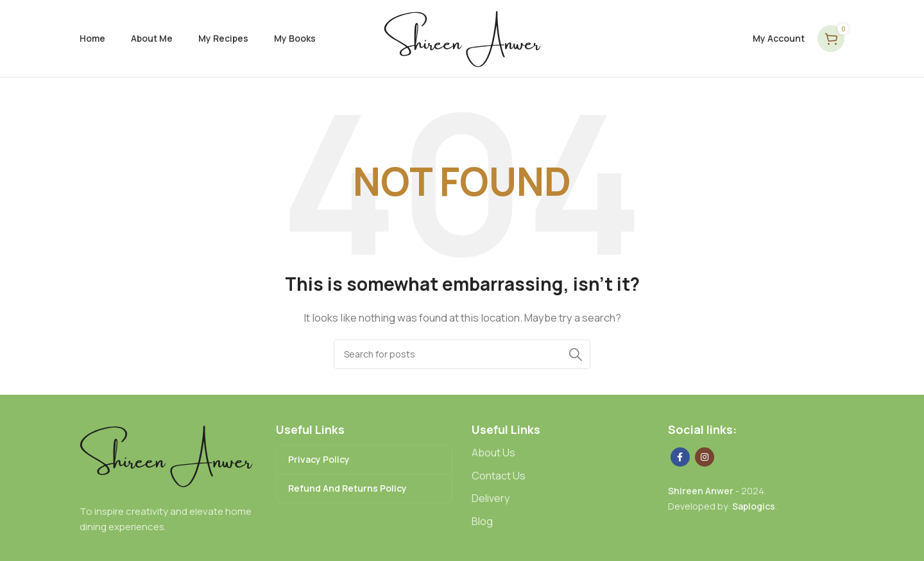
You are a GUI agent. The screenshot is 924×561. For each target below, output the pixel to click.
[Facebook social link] (680, 457)
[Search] (462, 354)
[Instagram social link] (705, 457)
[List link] (560, 453)
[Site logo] (462, 38)
